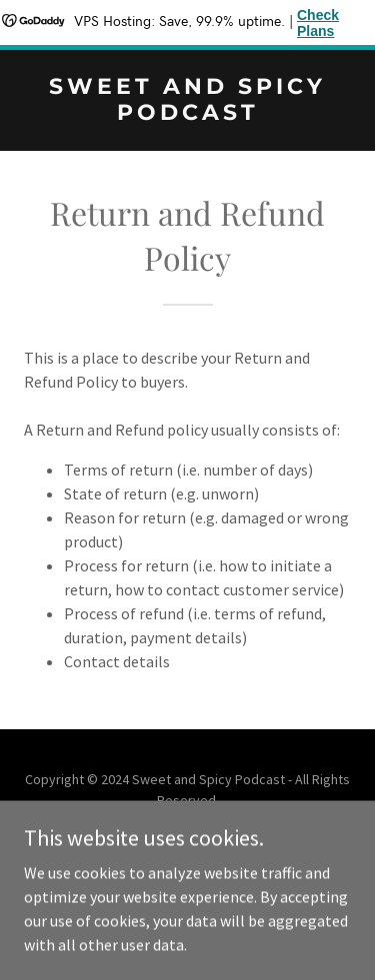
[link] (187, 114)
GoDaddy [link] (225, 845)
